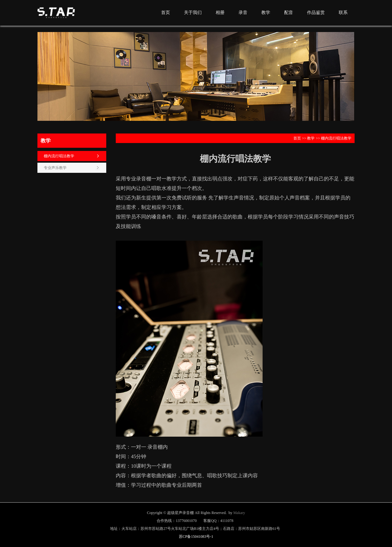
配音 (289, 13)
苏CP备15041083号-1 (196, 537)
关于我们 (193, 13)
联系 (343, 13)
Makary (239, 513)
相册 (220, 13)
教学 (266, 13)
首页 (166, 13)
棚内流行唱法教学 (59, 156)
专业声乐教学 (55, 168)
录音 (243, 13)
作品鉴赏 (316, 13)
